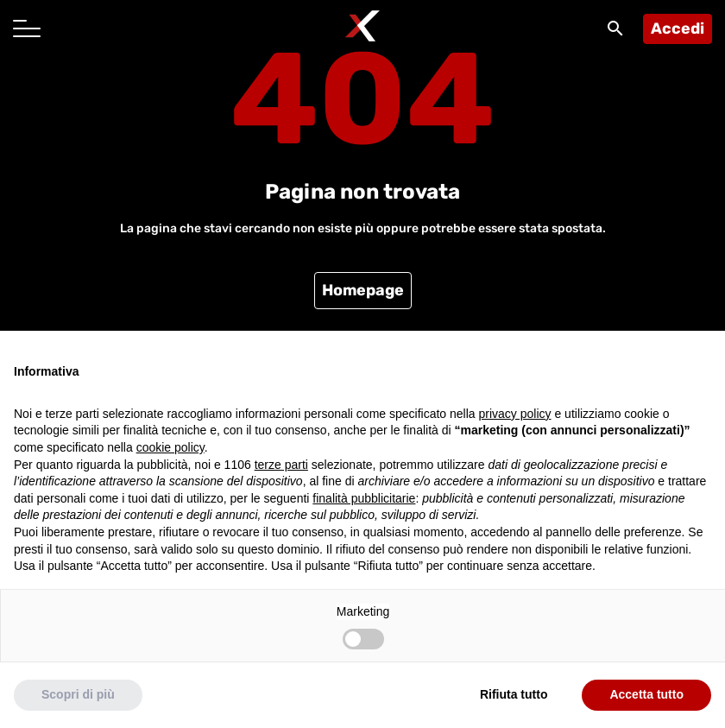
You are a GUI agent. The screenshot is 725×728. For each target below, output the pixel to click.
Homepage (363, 290)
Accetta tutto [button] (646, 694)
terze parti (281, 465)
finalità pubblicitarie (364, 498)
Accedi (678, 28)
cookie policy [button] (170, 447)
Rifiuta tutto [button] (514, 694)
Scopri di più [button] (78, 694)
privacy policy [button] (515, 414)
